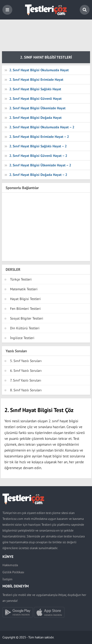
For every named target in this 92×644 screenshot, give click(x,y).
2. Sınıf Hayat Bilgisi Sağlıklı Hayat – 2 (38, 146)
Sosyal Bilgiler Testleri (27, 318)
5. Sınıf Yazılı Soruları (26, 361)
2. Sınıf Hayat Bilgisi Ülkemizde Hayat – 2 (40, 165)
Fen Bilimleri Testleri (25, 309)
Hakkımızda (10, 565)
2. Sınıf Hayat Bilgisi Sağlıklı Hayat (35, 89)
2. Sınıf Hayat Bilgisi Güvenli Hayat (35, 99)
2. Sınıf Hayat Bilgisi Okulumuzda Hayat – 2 (42, 127)
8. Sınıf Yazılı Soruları (26, 390)
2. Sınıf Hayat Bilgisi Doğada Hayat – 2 (38, 175)
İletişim (7, 579)
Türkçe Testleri (21, 279)
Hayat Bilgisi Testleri (25, 299)
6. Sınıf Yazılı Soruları (26, 371)
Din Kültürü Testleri (25, 328)
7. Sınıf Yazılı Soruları (26, 380)
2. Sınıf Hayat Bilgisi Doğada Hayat (35, 118)
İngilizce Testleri (22, 338)
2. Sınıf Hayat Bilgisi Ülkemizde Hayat (37, 108)
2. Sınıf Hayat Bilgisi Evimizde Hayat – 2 (39, 137)
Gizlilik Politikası (13, 572)
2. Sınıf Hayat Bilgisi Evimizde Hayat (36, 80)
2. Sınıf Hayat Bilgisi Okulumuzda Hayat (39, 70)
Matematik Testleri (24, 289)
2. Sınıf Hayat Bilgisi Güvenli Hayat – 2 (38, 156)
